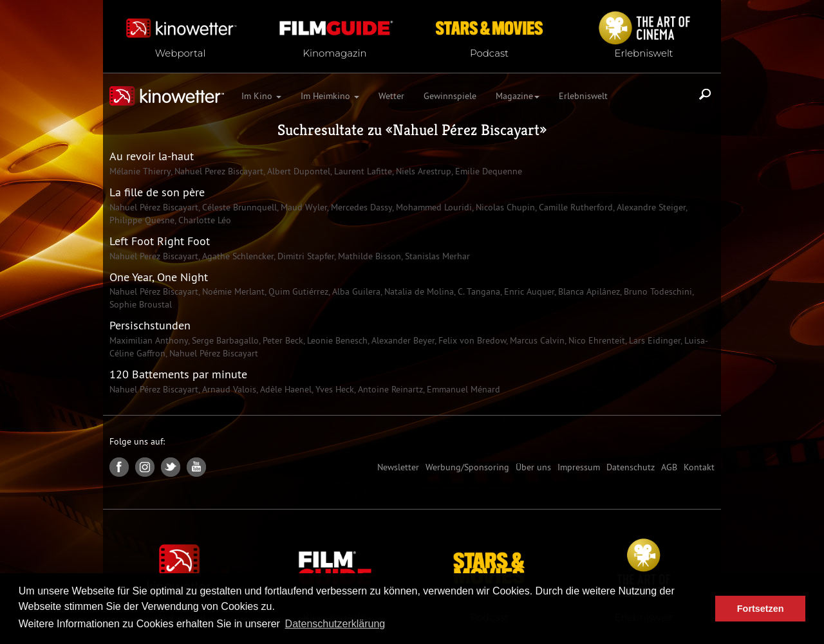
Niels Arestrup (422, 171)
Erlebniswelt (583, 96)
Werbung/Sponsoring (467, 467)
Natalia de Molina (418, 291)
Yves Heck (333, 389)
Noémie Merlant (232, 291)
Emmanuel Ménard (462, 389)
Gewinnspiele (450, 96)
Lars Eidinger (653, 340)
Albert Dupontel (297, 171)
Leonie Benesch (336, 340)
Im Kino (261, 96)
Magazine (518, 96)
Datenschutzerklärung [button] (335, 624)
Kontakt (699, 467)
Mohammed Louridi (433, 207)
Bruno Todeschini (657, 291)
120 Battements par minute (178, 374)
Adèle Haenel (285, 389)
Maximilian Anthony (149, 340)
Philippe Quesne (142, 220)
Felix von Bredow (471, 340)
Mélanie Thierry (140, 171)
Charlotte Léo (203, 220)
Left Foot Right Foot (160, 241)
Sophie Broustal (141, 304)
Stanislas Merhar (436, 256)
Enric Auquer (528, 291)
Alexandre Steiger (650, 207)
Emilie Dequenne (487, 171)
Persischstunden (150, 325)
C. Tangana (478, 291)
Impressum (579, 467)
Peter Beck (282, 340)
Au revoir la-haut (152, 156)
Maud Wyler (303, 207)
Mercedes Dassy (360, 207)
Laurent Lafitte (362, 171)
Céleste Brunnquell (238, 207)
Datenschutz (631, 467)
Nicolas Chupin (504, 207)
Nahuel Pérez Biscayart (466, 130)
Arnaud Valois (228, 389)
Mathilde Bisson (368, 256)
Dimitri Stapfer (304, 256)
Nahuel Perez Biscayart (218, 171)
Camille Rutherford (575, 207)
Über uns (533, 467)
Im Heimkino (330, 96)
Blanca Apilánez (588, 291)
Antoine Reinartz (389, 389)
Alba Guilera (355, 291)
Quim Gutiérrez (297, 291)
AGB (669, 467)
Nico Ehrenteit (595, 340)
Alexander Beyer (402, 340)
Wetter (391, 96)
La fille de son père (157, 192)
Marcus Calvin (536, 340)
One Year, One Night (159, 277)
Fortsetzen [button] (761, 609)
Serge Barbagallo (224, 340)
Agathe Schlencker (237, 256)
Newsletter (398, 467)
